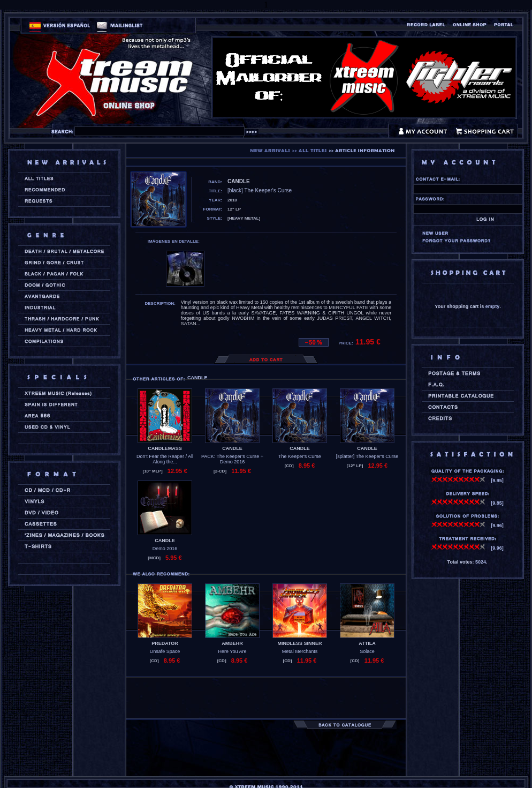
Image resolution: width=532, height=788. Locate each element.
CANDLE (232, 448)
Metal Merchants (300, 651)
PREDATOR (165, 643)
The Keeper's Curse (300, 456)
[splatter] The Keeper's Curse (367, 456)
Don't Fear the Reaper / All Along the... (165, 459)
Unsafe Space (165, 651)
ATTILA (367, 643)
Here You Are (232, 651)
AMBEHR (232, 643)
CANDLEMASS (165, 448)
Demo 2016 (165, 549)
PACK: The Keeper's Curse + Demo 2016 (232, 459)
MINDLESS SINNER (299, 643)
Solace (367, 651)
